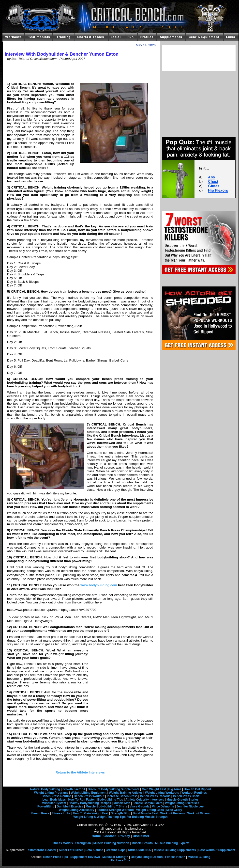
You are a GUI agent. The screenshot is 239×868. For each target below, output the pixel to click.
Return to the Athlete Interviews (80, 772)
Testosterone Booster (41, 850)
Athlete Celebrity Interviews (145, 800)
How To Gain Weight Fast (91, 813)
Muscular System (54, 803)
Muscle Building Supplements (175, 850)
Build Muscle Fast (145, 813)
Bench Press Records (155, 796)
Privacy (124, 836)
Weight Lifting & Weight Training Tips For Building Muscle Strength (120, 817)
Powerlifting (46, 806)
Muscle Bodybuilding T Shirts (106, 806)
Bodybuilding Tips (110, 800)
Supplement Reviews (85, 857)
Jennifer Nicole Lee (190, 806)
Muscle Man (122, 803)
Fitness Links (61, 813)
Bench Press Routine (56, 796)
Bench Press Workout (89, 796)
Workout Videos (199, 813)
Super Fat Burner (71, 850)
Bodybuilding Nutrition (147, 857)
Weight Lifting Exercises (182, 803)
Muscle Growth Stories (182, 800)
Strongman (83, 843)
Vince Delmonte (163, 806)
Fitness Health (175, 857)
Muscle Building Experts (172, 843)
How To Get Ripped (197, 789)
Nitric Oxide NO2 (140, 850)
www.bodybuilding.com (99, 585)
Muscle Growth (142, 843)
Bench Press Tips (56, 857)
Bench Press (40, 813)
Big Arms (175, 789)
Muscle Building (199, 857)
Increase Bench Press (122, 796)
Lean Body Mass (54, 800)
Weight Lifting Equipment (89, 793)
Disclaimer (141, 836)
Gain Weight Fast (154, 789)
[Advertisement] (80, 71)
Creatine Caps (116, 850)
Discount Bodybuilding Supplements (114, 789)
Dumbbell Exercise (70, 806)
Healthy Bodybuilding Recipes (90, 803)
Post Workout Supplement (217, 850)
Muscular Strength (115, 857)
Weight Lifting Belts (150, 810)
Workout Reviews (173, 813)
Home (96, 836)
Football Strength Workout (115, 810)
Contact (110, 836)
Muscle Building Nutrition (111, 843)
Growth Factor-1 (74, 789)
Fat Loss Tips (120, 860)
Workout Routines (194, 793)
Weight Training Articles (126, 793)
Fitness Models (62, 843)
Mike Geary (174, 810)
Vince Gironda (140, 806)
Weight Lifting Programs (51, 793)
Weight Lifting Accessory (76, 810)
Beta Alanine (94, 850)
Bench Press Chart (186, 796)
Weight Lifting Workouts (162, 793)
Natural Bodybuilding (45, 789)
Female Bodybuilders (147, 803)
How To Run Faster (81, 800)
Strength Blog (120, 813)
